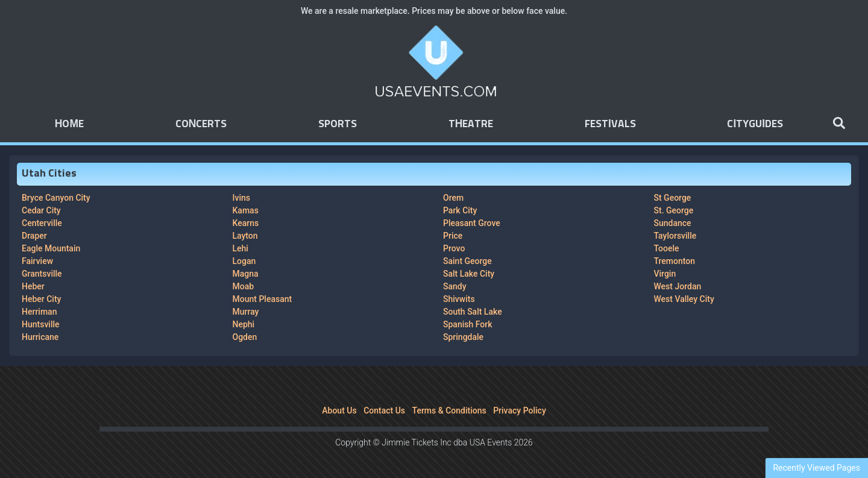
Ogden (245, 337)
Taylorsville (675, 236)
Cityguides (755, 124)
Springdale (463, 337)
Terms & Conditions (449, 410)
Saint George (467, 261)
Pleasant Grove (472, 223)
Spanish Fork (467, 324)
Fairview (37, 261)
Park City (460, 210)
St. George (674, 210)
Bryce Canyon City (56, 198)
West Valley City (684, 299)
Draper (34, 236)
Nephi (244, 324)
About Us (339, 410)
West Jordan (678, 286)
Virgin (665, 274)
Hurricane (40, 337)
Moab (244, 286)
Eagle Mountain (51, 248)
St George (673, 198)
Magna (246, 274)
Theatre (471, 124)
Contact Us (384, 410)
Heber (33, 286)
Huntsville (41, 324)
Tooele (667, 248)
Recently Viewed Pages (816, 468)
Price (453, 236)
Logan (244, 261)
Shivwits (459, 299)
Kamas (246, 210)
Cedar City (41, 210)
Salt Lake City (469, 274)
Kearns (246, 223)
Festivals (610, 124)
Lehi (241, 248)
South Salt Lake (473, 312)
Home (69, 124)
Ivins (241, 198)
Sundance (673, 223)
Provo (454, 248)
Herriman (39, 312)
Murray (246, 312)
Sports (338, 124)
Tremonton (675, 261)
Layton (245, 236)
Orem (453, 198)
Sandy (455, 286)
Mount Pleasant (263, 299)
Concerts (201, 124)
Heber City (41, 299)
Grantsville (42, 274)
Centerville (42, 223)
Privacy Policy (520, 410)
